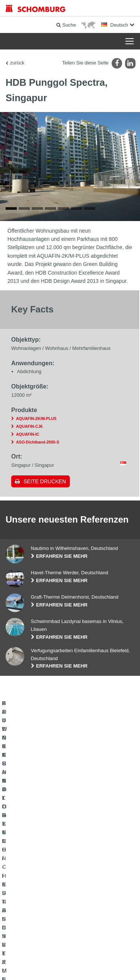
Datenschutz (67, 954)
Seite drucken (45, 482)
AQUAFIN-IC (28, 435)
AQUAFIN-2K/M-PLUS (36, 420)
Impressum (43, 954)
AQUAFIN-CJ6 (29, 427)
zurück (17, 63)
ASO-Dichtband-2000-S (38, 443)
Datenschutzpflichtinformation (107, 954)
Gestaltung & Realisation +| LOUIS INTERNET (70, 965)
